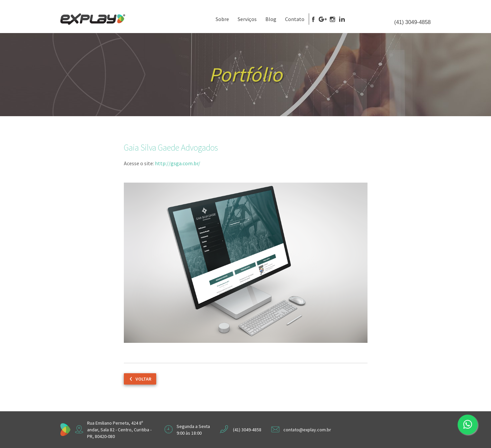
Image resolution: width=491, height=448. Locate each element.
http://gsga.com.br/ (178, 163)
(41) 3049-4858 (412, 22)
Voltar (143, 379)
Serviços (247, 19)
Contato (295, 19)
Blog (271, 19)
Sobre (222, 19)
